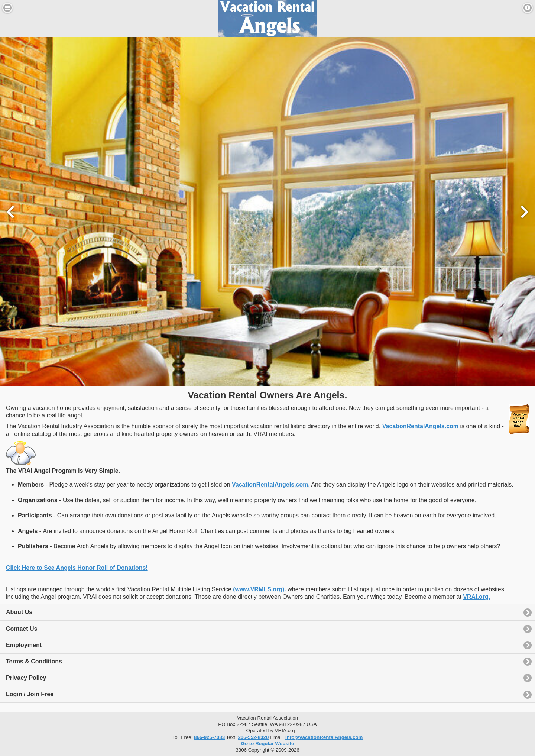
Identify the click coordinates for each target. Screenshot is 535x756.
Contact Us (22, 629)
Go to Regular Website (268, 744)
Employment (24, 645)
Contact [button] (528, 8)
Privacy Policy (26, 678)
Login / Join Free (30, 694)
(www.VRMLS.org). (260, 589)
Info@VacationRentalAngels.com (324, 737)
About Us (19, 612)
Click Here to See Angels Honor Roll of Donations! (77, 568)
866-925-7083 (209, 737)
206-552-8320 (253, 737)
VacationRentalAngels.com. (271, 484)
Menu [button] (7, 8)
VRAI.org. (476, 597)
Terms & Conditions (34, 661)
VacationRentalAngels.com (420, 426)
